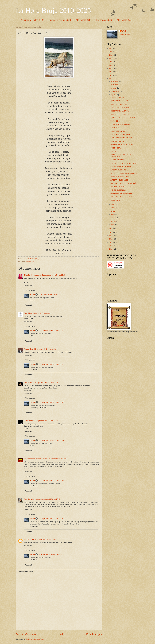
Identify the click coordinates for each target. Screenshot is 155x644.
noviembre (115, 85)
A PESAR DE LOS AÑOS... (120, 180)
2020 (111, 68)
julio (112, 204)
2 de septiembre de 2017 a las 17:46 (47, 499)
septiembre (115, 91)
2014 (111, 236)
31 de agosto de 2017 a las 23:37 (46, 349)
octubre (114, 88)
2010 (111, 249)
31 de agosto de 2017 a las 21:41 (40, 313)
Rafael (32, 295)
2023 (111, 58)
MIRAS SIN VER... (117, 200)
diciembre (114, 81)
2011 (111, 246)
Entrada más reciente (26, 634)
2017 (111, 79)
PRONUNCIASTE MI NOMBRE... (122, 138)
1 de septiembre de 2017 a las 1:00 (51, 330)
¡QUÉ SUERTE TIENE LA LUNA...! (123, 118)
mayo (113, 211)
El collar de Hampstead (33, 275)
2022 (111, 62)
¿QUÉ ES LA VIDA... (118, 141)
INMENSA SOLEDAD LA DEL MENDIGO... (121, 156)
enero (113, 225)
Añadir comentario (26, 572)
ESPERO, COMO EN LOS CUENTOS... (124, 163)
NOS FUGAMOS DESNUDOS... (122, 187)
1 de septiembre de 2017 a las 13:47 (51, 402)
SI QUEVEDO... (116, 128)
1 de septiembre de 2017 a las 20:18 (54, 459)
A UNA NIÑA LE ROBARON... (121, 124)
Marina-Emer (29, 349)
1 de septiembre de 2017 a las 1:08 (45, 383)
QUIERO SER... (116, 148)
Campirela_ (28, 383)
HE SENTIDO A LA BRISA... (120, 111)
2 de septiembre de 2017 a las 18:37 (51, 519)
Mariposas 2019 (84, 20)
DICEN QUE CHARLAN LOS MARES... (124, 173)
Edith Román (29, 539)
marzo (113, 218)
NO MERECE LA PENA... (119, 104)
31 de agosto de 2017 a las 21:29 (50, 295)
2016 (111, 229)
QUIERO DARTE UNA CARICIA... (122, 145)
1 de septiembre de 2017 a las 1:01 (51, 364)
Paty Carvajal (29, 499)
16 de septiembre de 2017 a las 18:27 (51, 554)
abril (112, 214)
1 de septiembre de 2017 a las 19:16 (51, 440)
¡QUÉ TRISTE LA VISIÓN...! (120, 101)
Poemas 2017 (30, 261)
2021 (111, 65)
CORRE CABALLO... (118, 98)
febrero (113, 221)
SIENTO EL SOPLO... (118, 190)
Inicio (61, 634)
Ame (26, 313)
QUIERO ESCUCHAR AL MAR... (122, 193)
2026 (111, 48)
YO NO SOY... (115, 121)
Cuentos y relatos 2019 (32, 20)
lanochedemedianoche (33, 459)
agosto (113, 95)
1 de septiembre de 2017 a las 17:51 (46, 421)
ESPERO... (114, 151)
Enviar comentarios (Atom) (35, 639)
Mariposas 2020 (104, 20)
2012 (111, 242)
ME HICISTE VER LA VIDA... (121, 177)
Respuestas (31, 290)
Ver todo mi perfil (125, 34)
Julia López (28, 421)
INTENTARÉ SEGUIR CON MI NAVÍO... (124, 183)
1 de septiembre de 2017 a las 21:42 (51, 481)
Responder (28, 286)
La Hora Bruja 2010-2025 (53, 10)
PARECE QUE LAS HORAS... (121, 108)
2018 (111, 75)
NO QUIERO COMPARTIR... (120, 114)
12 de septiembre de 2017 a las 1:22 (47, 539)
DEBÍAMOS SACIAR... (118, 160)
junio (113, 208)
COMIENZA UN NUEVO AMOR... (122, 197)
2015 (111, 232)
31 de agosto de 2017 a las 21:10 (54, 275)
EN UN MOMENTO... (118, 131)
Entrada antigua (94, 634)
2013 (111, 239)
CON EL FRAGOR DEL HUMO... (122, 167)
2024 (111, 55)
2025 (111, 52)
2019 (111, 72)
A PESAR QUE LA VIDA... (120, 170)
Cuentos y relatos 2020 (60, 20)
